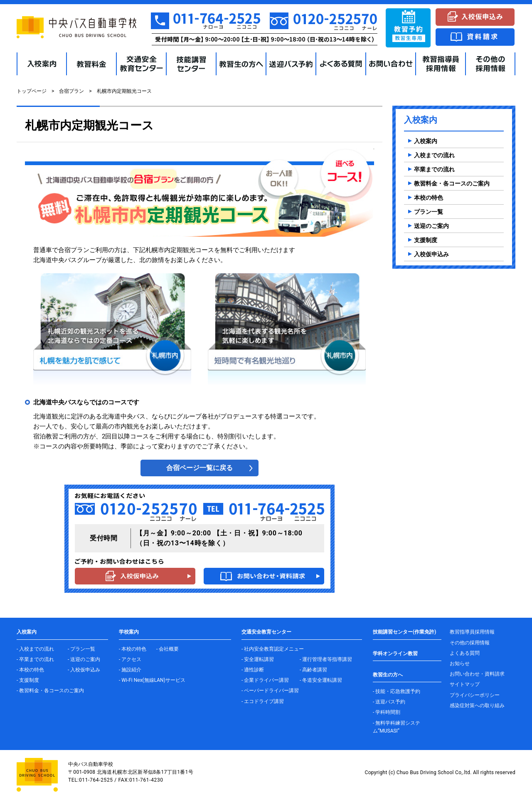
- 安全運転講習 (258, 659)
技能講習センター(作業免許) (404, 632)
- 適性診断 (253, 670)
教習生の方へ (388, 675)
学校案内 (129, 632)
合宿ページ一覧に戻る (199, 468)
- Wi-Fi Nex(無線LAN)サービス (152, 680)
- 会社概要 (167, 649)
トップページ (32, 91)
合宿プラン (71, 91)
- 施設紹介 (130, 670)
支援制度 (426, 240)
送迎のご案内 (431, 226)
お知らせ (460, 663)
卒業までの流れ (434, 169)
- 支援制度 (28, 680)
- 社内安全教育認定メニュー (273, 649)
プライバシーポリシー (475, 695)
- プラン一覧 (81, 649)
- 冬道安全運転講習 (321, 680)
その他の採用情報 (470, 643)
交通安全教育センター (266, 632)
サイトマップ (465, 684)
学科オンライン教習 (395, 654)
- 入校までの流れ (35, 649)
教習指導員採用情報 (472, 632)
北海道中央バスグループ (68, 260)
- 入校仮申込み (84, 670)
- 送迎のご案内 (84, 659)
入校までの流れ (434, 155)
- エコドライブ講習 (263, 701)
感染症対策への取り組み (477, 706)
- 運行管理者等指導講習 (326, 659)
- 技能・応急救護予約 (397, 691)
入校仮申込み (431, 254)
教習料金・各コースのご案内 (452, 183)
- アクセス (130, 659)
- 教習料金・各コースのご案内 (50, 691)
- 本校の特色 (30, 670)
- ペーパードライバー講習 (270, 691)
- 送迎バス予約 (389, 702)
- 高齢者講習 (313, 670)
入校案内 (426, 141)
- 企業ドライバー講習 (265, 680)
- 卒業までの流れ (35, 659)
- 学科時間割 (387, 712)
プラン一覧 (429, 212)
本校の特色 (429, 198)
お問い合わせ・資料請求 (477, 674)
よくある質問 (465, 653)
